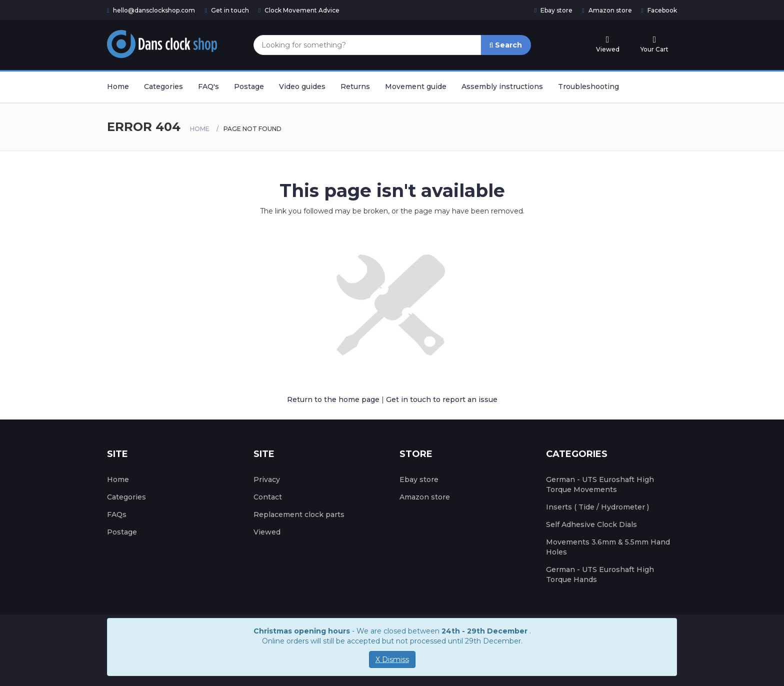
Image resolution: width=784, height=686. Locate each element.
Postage (249, 86)
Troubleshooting (588, 86)
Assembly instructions (502, 86)
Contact (268, 497)
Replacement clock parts (299, 514)
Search (506, 45)
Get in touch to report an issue (442, 399)
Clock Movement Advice (299, 10)
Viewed (267, 532)
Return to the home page (333, 399)
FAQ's (208, 86)
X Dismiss (392, 659)
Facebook (659, 10)
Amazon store (607, 10)
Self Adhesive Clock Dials (591, 524)
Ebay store (553, 10)
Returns (355, 86)
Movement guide (416, 86)
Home (118, 86)
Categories (163, 86)
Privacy (267, 479)
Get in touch (226, 10)
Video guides (302, 86)
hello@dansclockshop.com (151, 10)
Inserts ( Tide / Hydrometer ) (597, 507)
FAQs (117, 514)
